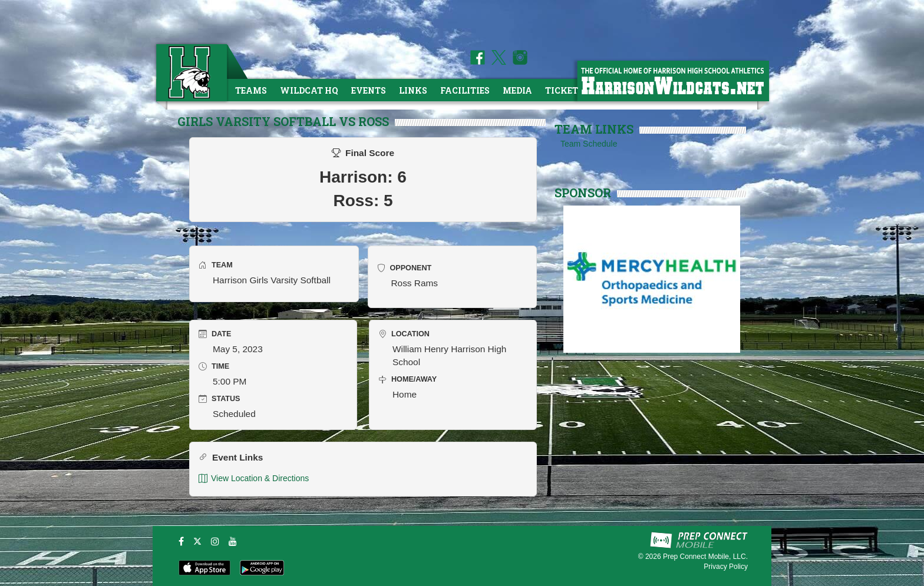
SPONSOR (583, 193)
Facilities (465, 90)
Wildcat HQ (309, 90)
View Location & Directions (254, 479)
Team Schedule (589, 144)
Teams (251, 90)
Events (369, 90)
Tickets (564, 90)
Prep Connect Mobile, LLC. (705, 557)
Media (517, 90)
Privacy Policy (726, 567)
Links (413, 90)
